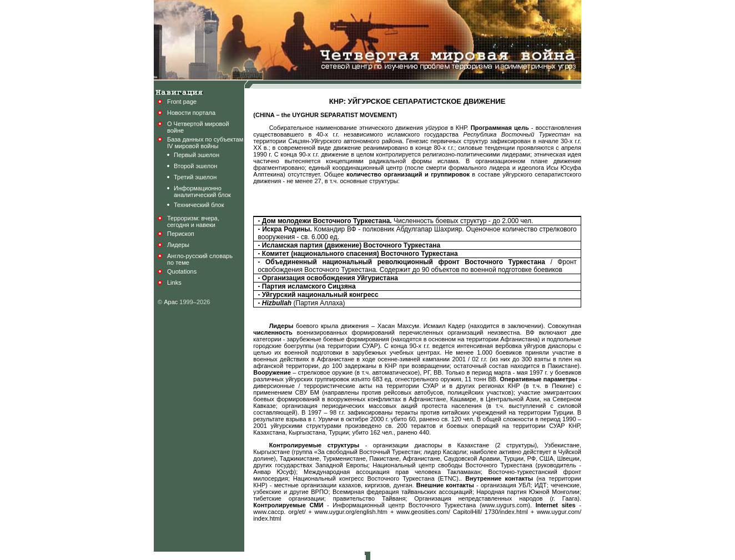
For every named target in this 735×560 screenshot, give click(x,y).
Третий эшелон (195, 177)
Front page (182, 102)
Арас (171, 302)
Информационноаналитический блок (202, 191)
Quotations (182, 271)
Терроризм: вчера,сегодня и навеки (193, 221)
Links (174, 282)
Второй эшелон (195, 166)
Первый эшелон (197, 155)
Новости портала (191, 113)
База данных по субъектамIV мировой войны (205, 143)
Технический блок (199, 205)
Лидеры (178, 245)
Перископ (181, 234)
